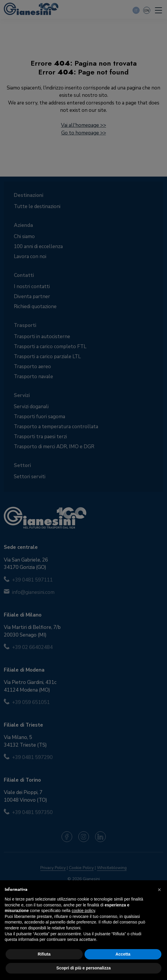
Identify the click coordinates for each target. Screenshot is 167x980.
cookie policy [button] (83, 911)
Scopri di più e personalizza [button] (83, 968)
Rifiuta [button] (44, 954)
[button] (159, 890)
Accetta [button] (123, 954)
